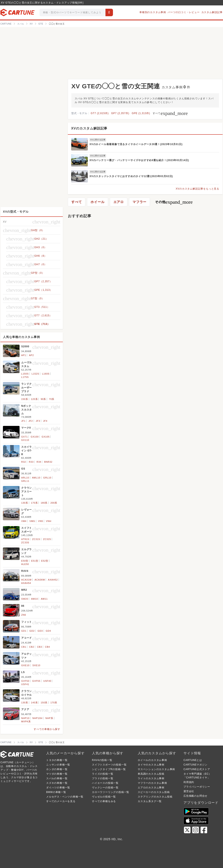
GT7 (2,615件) (100, 113)
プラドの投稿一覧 (103, 778)
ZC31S (36, 539)
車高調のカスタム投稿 (151, 774)
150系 (25, 399)
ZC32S (47, 539)
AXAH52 (53, 580)
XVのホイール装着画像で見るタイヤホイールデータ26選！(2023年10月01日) (136, 144)
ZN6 (24, 615)
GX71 (24, 437)
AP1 (24, 355)
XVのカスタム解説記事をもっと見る (197, 189)
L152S (35, 374)
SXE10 (36, 665)
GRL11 (25, 481)
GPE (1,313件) (141, 113)
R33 (31, 462)
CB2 (32, 647)
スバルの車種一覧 (57, 778)
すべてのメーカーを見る (61, 801)
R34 (39, 462)
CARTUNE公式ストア (197, 769)
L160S (46, 374)
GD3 (40, 631)
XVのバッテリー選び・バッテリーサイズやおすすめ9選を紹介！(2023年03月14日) (139, 160)
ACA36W (40, 580)
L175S (25, 377)
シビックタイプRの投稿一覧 (109, 769)
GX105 (46, 437)
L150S (25, 374)
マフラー (139, 202)
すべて (170, 113)
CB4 (47, 647)
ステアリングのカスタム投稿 (155, 797)
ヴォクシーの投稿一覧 (105, 788)
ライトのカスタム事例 (151, 778)
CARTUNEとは (193, 760)
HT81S (25, 539)
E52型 (45, 561)
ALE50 (25, 564)
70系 (52, 399)
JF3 (38, 421)
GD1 (24, 631)
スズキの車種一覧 (57, 783)
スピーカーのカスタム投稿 (154, 792)
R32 (24, 462)
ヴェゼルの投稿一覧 (104, 797)
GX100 (35, 437)
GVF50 (25, 681)
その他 (174, 202)
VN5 (41, 521)
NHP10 (25, 718)
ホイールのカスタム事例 (152, 760)
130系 (25, 503)
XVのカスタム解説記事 (89, 128)
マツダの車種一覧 (57, 774)
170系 (34, 503)
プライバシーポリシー (197, 787)
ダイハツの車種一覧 (58, 788)
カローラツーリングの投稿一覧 (111, 792)
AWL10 (36, 478)
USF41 (25, 684)
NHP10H (37, 718)
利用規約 (189, 782)
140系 (34, 703)
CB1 (24, 647)
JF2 (31, 421)
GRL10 (47, 478)
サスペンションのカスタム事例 (156, 769)
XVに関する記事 (98, 140)
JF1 (23, 421)
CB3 (40, 647)
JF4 (45, 421)
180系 (44, 503)
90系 (43, 399)
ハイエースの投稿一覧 (105, 783)
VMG (32, 521)
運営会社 (189, 791)
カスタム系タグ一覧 (150, 801)
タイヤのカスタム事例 (151, 765)
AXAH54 (26, 583)
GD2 (32, 631)
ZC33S (25, 542)
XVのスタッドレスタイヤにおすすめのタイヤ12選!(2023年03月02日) (131, 176)
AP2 (31, 355)
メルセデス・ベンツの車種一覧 (65, 797)
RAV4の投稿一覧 (102, 760)
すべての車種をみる (104, 801)
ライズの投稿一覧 (103, 774)
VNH (49, 521)
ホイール (97, 202)
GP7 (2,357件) (120, 113)
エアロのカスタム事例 (151, 788)
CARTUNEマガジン (195, 765)
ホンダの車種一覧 (57, 769)
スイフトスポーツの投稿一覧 (109, 765)
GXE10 (25, 665)
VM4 (24, 521)
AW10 (34, 599)
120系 (34, 399)
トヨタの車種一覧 (57, 760)
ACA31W (26, 580)
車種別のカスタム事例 (153, 12)
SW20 (25, 599)
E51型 (35, 561)
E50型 (25, 561)
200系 (54, 503)
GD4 (48, 631)
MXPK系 (26, 721)
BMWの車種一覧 (56, 792)
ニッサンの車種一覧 (58, 765)
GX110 (25, 440)
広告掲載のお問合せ (195, 796)
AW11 (44, 599)
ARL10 (25, 478)
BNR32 (48, 462)
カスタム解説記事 (212, 12)
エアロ (119, 202)
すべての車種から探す (47, 729)
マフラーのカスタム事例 (152, 783)
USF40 (47, 681)
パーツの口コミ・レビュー (184, 12)
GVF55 (36, 681)
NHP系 (49, 718)
